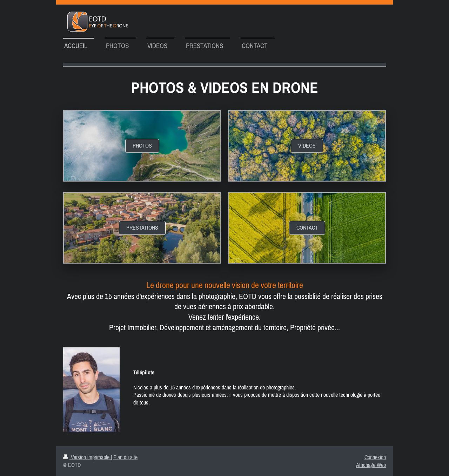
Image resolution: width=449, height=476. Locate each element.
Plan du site (125, 457)
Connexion (375, 457)
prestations (142, 227)
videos (307, 145)
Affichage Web (371, 465)
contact (307, 227)
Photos (142, 145)
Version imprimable (87, 457)
